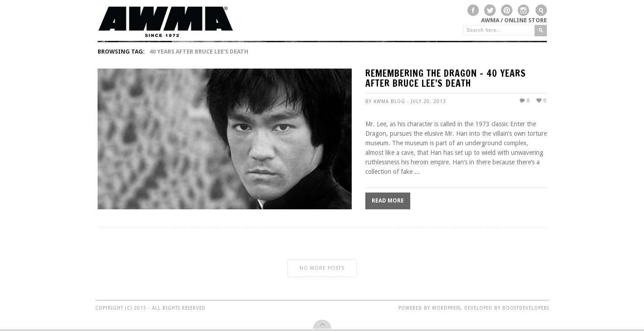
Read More (388, 201)
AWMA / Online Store (514, 20)
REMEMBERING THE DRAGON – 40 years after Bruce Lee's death (446, 79)
